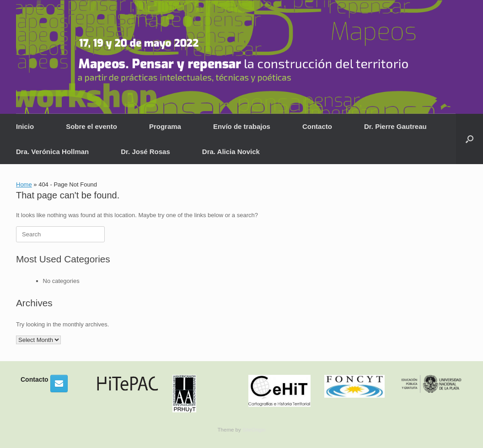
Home (24, 184)
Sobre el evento (91, 126)
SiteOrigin (254, 430)
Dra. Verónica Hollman (52, 152)
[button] (470, 139)
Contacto (317, 126)
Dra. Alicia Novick (231, 152)
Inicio (25, 126)
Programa (165, 126)
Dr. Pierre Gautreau (395, 126)
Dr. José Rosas (145, 152)
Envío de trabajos (242, 126)
